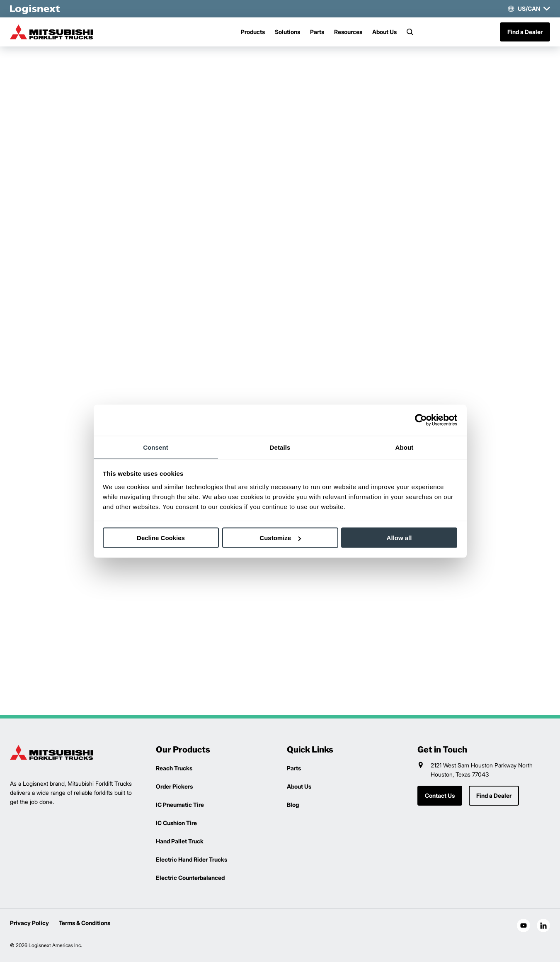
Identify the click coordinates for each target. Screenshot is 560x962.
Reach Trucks (174, 768)
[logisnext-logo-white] (35, 9)
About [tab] (405, 447)
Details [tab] (280, 447)
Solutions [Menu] (287, 32)
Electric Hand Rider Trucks (192, 859)
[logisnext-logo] (51, 753)
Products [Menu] (253, 32)
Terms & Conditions (85, 923)
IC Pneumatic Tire (180, 805)
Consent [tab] (156, 447)
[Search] (410, 32)
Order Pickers (174, 786)
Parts (317, 32)
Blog (293, 805)
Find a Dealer (525, 32)
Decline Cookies (161, 538)
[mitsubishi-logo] (51, 32)
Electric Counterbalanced (190, 878)
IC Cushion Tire (176, 823)
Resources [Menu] (348, 32)
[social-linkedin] (543, 925)
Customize (280, 538)
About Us (384, 32)
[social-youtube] (524, 925)
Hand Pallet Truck (180, 841)
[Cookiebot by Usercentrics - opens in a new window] (421, 420)
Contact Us (440, 795)
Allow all (399, 538)
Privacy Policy (29, 923)
